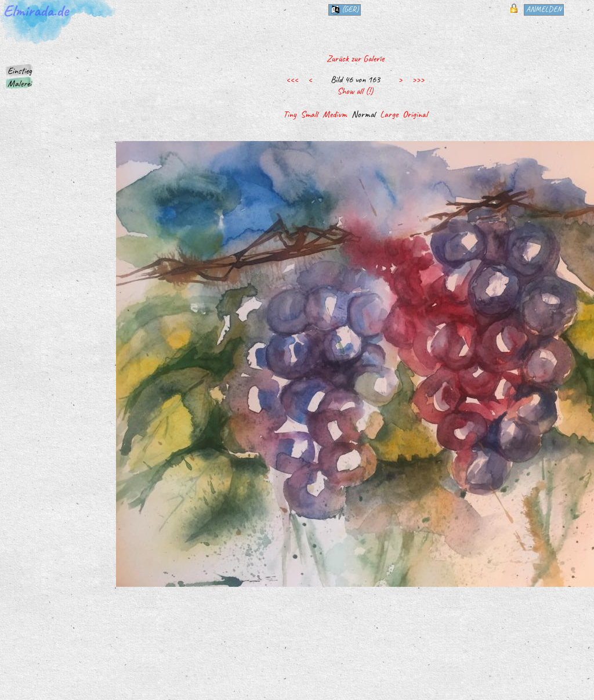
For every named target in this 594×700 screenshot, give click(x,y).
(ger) (345, 9)
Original (415, 114)
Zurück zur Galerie (355, 59)
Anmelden (544, 9)
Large (389, 114)
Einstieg (20, 71)
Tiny (289, 114)
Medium (335, 114)
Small (309, 114)
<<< (292, 80)
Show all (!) (355, 91)
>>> (418, 80)
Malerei (19, 84)
